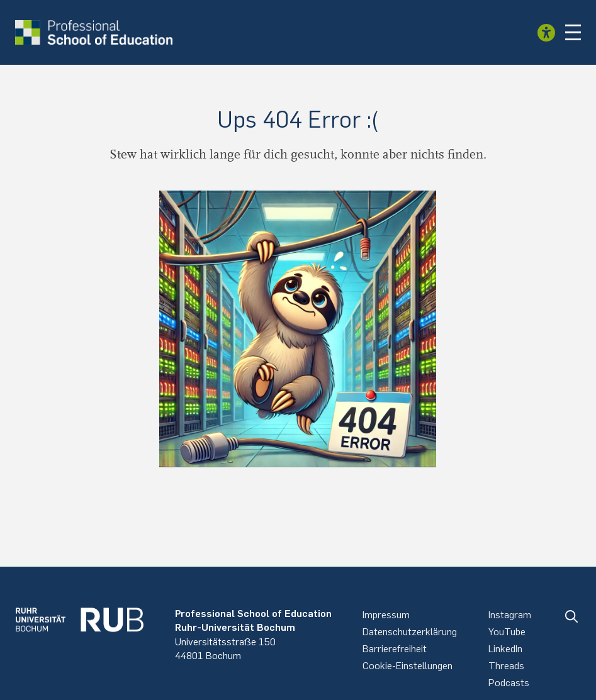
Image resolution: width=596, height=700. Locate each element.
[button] (573, 33)
